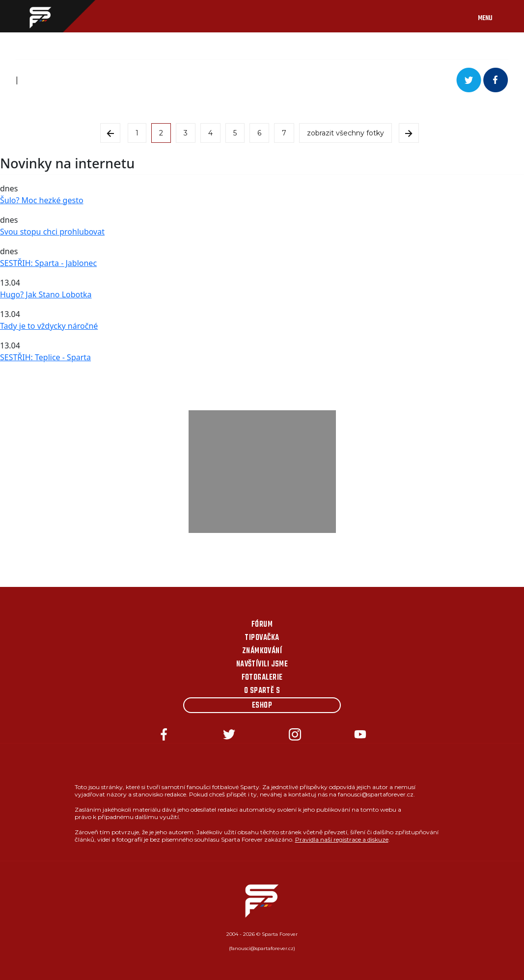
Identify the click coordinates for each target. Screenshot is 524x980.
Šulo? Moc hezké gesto (42, 200)
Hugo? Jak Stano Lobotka (46, 294)
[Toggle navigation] (495, 16)
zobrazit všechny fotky (345, 133)
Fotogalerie (262, 678)
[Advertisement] (262, 472)
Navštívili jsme (262, 664)
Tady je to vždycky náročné (49, 326)
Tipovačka (262, 638)
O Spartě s (262, 691)
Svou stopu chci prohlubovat (52, 232)
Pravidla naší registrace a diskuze (342, 839)
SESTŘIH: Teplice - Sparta (45, 357)
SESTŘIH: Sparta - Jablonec (48, 263)
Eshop (262, 706)
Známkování (262, 651)
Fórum (262, 625)
